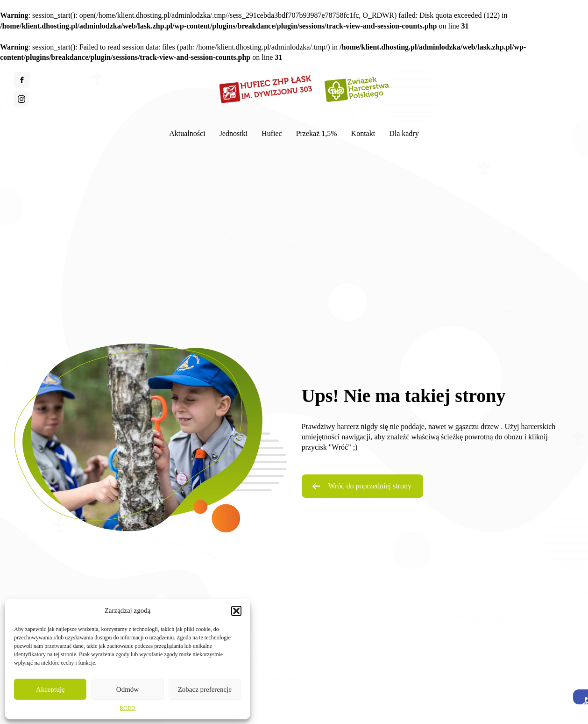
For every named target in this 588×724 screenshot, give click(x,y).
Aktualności (187, 133)
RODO (128, 708)
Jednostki (234, 133)
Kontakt (363, 133)
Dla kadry (404, 133)
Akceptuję (50, 689)
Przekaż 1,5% (317, 133)
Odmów (128, 689)
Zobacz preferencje (205, 689)
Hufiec (272, 133)
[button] (581, 697)
